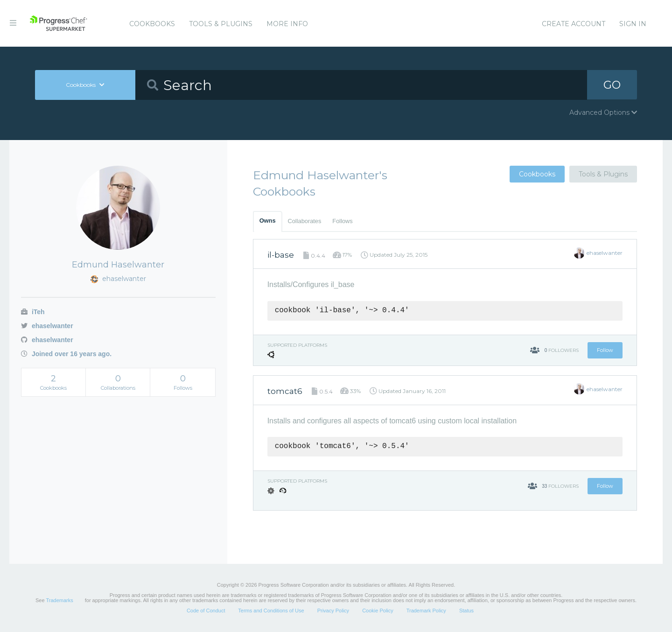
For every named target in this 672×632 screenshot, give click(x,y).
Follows (342, 221)
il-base (281, 255)
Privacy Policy (333, 611)
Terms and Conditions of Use (271, 611)
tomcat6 (285, 391)
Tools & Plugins (221, 24)
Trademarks (59, 600)
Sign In (633, 24)
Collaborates (305, 221)
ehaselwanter (47, 326)
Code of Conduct (206, 611)
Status (466, 611)
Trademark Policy (426, 611)
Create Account (574, 24)
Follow (605, 350)
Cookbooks (152, 24)
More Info (287, 24)
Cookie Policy (378, 611)
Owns (268, 221)
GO (612, 85)
